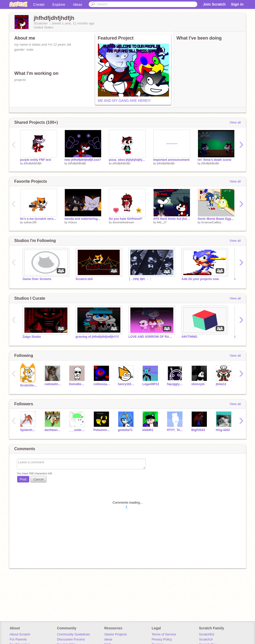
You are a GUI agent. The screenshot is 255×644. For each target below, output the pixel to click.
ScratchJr (206, 639)
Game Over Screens (37, 279)
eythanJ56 (30, 222)
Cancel (38, 479)
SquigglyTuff (175, 384)
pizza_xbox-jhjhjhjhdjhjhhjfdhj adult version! (127, 160)
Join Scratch (214, 4)
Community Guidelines (74, 634)
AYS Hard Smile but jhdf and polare (172, 219)
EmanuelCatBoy (211, 222)
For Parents (18, 639)
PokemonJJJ (102, 430)
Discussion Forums (71, 639)
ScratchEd (207, 634)
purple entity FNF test (36, 160)
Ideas (78, 4)
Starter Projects (116, 634)
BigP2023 (198, 430)
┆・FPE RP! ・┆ (140, 279)
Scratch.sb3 (84, 279)
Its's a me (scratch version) (39, 219)
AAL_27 (162, 222)
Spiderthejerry (29, 430)
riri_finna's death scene (215, 160)
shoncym (198, 384)
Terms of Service (164, 634)
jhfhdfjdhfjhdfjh (33, 163)
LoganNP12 (151, 384)
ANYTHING (190, 337)
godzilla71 (125, 430)
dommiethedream (123, 222)
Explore (59, 4)
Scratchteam (29, 385)
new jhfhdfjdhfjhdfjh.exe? (83, 160)
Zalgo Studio (32, 337)
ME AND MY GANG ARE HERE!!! (124, 101)
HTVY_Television (175, 430)
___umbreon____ (78, 430)
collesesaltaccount (102, 384)
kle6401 (148, 430)
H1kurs (73, 222)
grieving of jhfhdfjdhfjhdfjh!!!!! (97, 337)
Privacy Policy (162, 639)
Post (23, 479)
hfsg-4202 (223, 430)
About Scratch (20, 634)
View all (235, 122)
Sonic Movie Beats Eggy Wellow (216, 219)
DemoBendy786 (78, 384)
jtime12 (221, 384)
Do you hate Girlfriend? (126, 219)
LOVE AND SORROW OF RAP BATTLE (151, 337)
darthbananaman (53, 430)
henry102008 (126, 384)
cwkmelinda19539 (53, 384)
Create (39, 4)
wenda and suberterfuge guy (83, 219)
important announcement (172, 160)
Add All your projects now (200, 279)
